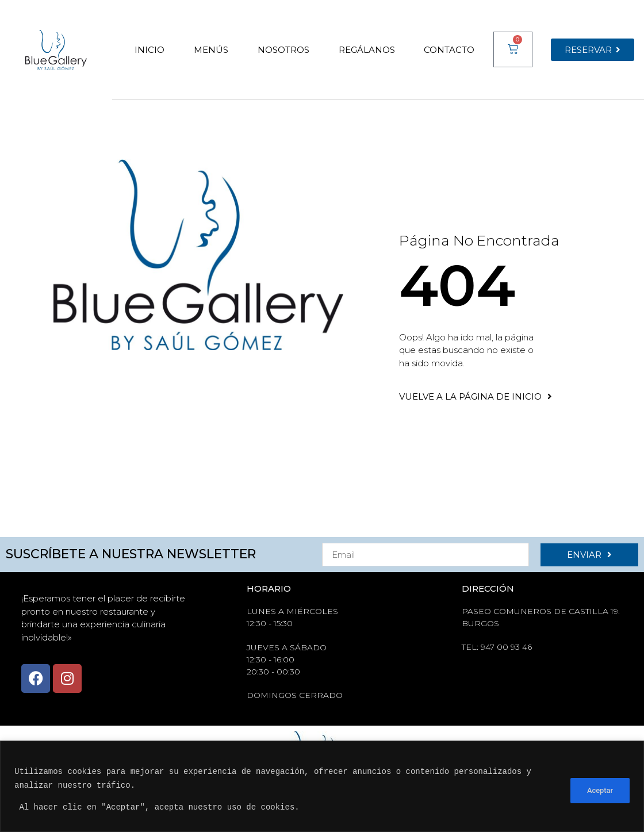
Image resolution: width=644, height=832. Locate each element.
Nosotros (283, 50)
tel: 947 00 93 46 (497, 646)
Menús (211, 50)
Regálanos (367, 50)
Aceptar (599, 789)
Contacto (449, 50)
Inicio (149, 50)
